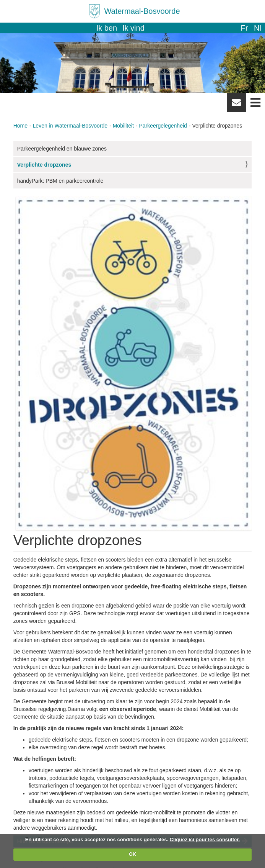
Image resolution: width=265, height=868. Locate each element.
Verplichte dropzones (44, 165)
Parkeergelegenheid (163, 126)
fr (244, 28)
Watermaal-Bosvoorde (142, 11)
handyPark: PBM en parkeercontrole (60, 181)
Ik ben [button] (107, 28)
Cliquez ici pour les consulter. (205, 839)
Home (20, 126)
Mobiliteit (123, 126)
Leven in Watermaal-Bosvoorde (70, 126)
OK (133, 854)
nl (258, 28)
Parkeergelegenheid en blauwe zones (62, 149)
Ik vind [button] (133, 28)
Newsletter (236, 105)
